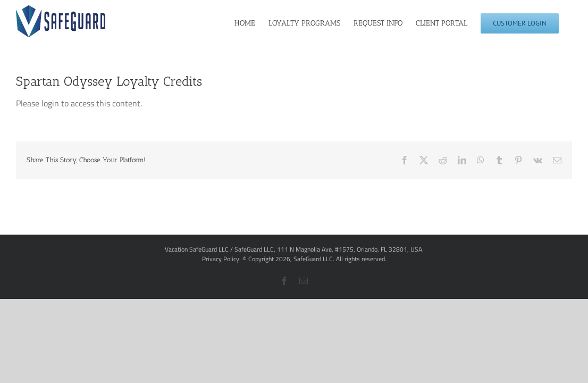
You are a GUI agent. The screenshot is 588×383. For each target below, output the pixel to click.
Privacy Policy (221, 259)
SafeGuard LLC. (314, 259)
